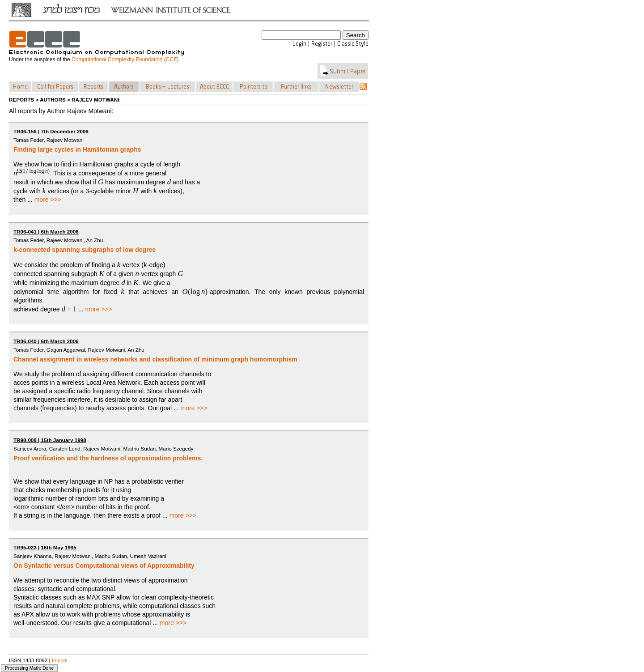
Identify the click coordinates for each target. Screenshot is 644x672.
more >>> (48, 200)
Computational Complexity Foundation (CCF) (125, 60)
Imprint (60, 660)
